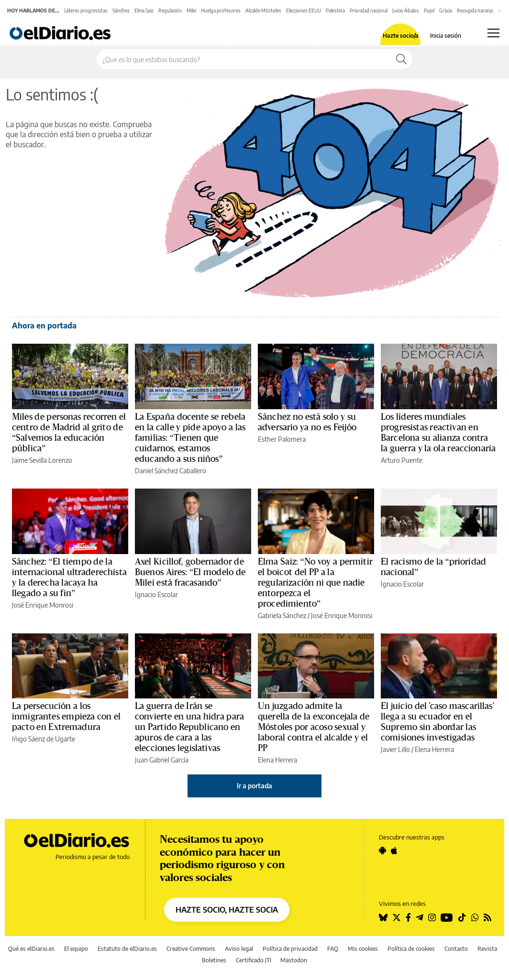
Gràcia (446, 11)
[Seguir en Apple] (394, 850)
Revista (487, 949)
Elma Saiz (144, 11)
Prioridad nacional (369, 11)
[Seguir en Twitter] (397, 917)
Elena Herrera (277, 760)
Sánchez (121, 11)
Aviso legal (239, 949)
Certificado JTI (254, 960)
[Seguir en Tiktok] (462, 917)
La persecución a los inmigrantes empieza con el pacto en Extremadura (66, 717)
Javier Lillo (395, 749)
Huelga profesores (221, 11)
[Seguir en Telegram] (420, 917)
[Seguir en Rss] (487, 917)
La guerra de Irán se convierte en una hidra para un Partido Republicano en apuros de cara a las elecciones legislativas (189, 727)
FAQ (333, 949)
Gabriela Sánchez (282, 615)
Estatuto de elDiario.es (127, 949)
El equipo (76, 949)
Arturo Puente (402, 460)
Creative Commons (191, 949)
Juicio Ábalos (406, 11)
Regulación (170, 11)
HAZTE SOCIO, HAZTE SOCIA (227, 910)
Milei (191, 11)
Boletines (214, 960)
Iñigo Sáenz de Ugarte (44, 739)
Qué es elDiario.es (31, 949)
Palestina (335, 11)
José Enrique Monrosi (43, 605)
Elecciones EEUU (304, 11)
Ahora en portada (44, 326)
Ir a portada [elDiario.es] (254, 786)
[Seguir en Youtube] (447, 917)
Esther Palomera (282, 439)
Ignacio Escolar (156, 594)
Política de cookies (411, 949)
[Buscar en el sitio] (244, 59)
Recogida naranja (475, 11)
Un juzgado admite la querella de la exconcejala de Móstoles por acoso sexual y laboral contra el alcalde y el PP (314, 727)
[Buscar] (401, 59)
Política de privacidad (290, 949)
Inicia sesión (446, 36)
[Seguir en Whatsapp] (475, 917)
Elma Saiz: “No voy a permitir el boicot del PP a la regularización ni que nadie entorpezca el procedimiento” (315, 583)
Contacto (456, 949)
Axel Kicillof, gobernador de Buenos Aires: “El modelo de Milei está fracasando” (190, 572)
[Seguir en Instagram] (432, 917)
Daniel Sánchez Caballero (171, 471)
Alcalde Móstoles (263, 11)
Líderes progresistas (86, 11)
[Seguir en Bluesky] (383, 917)
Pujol (429, 11)
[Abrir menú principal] (493, 33)
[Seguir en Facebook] (408, 917)
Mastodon (294, 960)
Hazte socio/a (401, 36)
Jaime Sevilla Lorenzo (42, 460)
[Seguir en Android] (382, 850)
